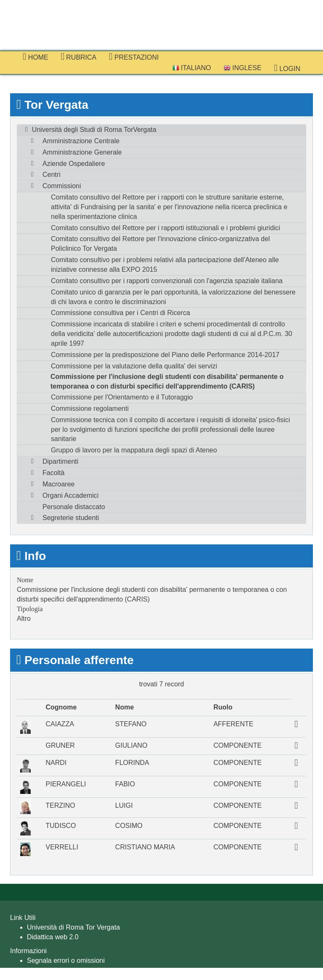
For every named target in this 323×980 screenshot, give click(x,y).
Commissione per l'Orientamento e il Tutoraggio (122, 397)
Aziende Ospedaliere (74, 164)
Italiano (192, 68)
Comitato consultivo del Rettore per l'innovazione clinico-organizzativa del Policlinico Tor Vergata (160, 244)
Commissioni (62, 186)
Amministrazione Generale (82, 152)
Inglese (243, 68)
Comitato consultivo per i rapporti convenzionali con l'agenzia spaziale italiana (167, 281)
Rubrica (79, 57)
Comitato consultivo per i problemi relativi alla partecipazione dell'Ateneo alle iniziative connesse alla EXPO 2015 (165, 265)
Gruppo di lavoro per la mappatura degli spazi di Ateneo (134, 450)
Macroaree (58, 484)
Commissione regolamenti (90, 409)
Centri (52, 175)
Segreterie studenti (71, 518)
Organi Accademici (70, 495)
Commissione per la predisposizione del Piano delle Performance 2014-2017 (165, 355)
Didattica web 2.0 (53, 937)
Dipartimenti (60, 461)
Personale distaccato (74, 507)
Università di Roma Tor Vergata (73, 927)
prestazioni (134, 57)
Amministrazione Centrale (81, 141)
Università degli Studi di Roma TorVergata (94, 130)
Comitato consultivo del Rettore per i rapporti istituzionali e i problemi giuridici (165, 228)
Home (36, 57)
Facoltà (53, 473)
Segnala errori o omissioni (66, 960)
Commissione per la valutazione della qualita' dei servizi (134, 366)
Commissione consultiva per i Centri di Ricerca (120, 313)
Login (287, 68)
